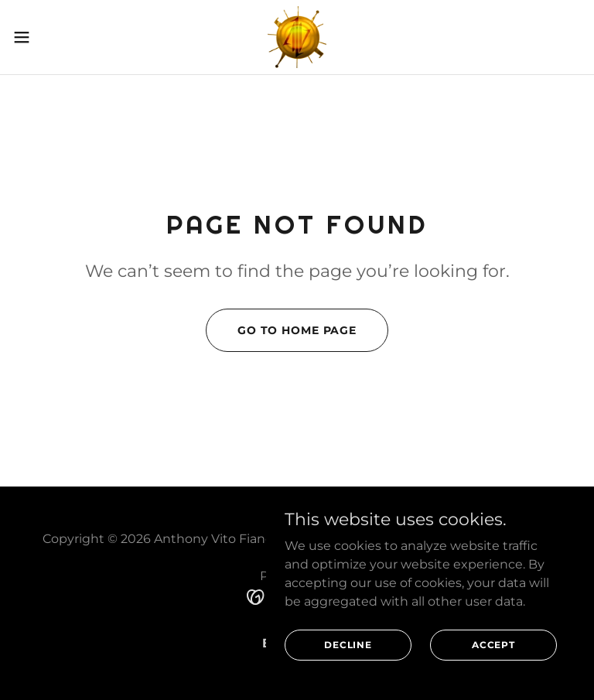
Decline (348, 645)
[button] (50, 37)
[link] (297, 37)
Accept (493, 645)
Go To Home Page (297, 330)
